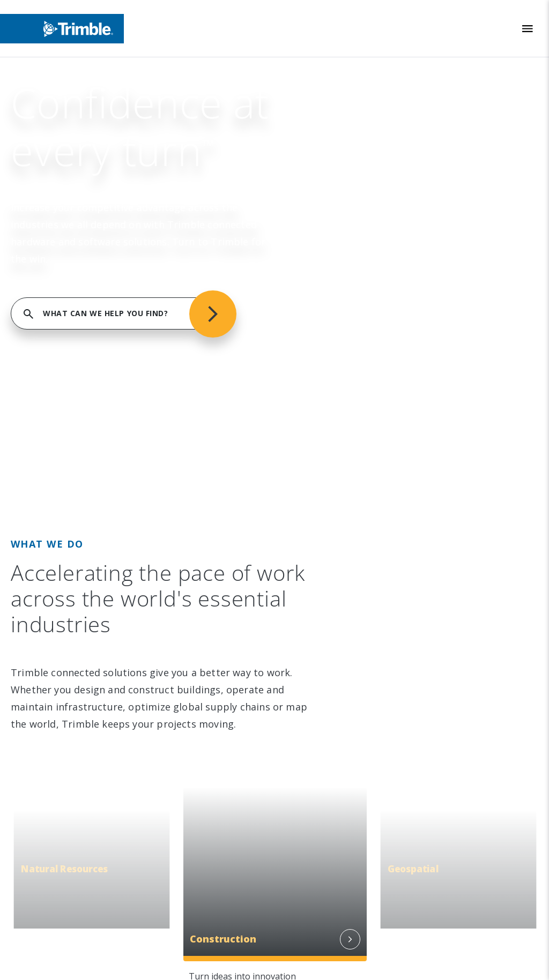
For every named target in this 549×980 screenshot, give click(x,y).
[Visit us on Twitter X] (124, 639)
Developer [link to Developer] (311, 549)
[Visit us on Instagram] (63, 639)
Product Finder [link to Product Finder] (319, 329)
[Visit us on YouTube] (103, 639)
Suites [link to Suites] (302, 263)
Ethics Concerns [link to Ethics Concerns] (65, 549)
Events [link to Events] (48, 263)
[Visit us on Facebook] (83, 639)
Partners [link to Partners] (51, 307)
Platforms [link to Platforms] (310, 285)
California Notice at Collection (334, 932)
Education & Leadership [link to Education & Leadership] (80, 461)
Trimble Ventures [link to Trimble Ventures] (68, 505)
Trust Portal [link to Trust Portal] (58, 571)
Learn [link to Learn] (302, 527)
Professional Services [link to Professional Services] (332, 461)
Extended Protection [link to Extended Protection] (331, 483)
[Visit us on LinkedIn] (42, 639)
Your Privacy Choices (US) (323, 950)
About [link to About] (46, 219)
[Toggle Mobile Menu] (528, 29)
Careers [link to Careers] (50, 329)
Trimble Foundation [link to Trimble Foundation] (71, 483)
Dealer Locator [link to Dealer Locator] (319, 439)
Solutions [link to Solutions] (308, 241)
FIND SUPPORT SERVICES (423, 98)
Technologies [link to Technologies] (316, 307)
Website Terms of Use (318, 877)
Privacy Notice (302, 914)
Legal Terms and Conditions (329, 859)
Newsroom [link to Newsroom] (55, 285)
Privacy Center (302, 896)
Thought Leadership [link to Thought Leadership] (329, 505)
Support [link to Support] (306, 417)
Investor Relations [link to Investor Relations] (70, 241)
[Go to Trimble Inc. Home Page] (87, 712)
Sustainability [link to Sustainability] (59, 417)
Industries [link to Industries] (310, 219)
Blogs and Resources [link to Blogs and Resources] (331, 571)
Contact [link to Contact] (49, 351)
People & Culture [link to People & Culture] (67, 439)
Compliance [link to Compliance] (56, 527)
